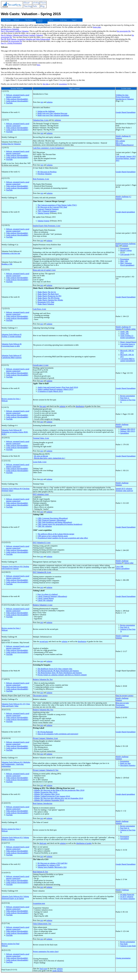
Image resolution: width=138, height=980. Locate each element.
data (117, 246)
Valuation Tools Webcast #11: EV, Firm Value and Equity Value (16, 705)
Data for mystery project (124, 696)
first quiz (43, 406)
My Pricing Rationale (45, 732)
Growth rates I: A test (41, 365)
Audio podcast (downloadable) (17, 101)
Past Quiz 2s (125, 627)
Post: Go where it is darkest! (48, 594)
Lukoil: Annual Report (46, 598)
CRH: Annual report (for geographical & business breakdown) (60, 524)
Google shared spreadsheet (125, 212)
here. (39, 65)
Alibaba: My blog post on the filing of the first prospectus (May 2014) (59, 790)
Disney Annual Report (128, 342)
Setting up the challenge (46, 111)
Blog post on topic (122, 703)
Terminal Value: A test (41, 438)
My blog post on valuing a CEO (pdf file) (52, 863)
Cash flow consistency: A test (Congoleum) (49, 148)
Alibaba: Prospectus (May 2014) (46, 792)
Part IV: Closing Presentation (11, 43)
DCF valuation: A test (41, 494)
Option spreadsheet (123, 569)
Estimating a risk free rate (11, 253)
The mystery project (40, 696)
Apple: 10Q (124, 334)
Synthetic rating (130, 329)
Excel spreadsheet (122, 707)
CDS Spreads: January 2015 (126, 156)
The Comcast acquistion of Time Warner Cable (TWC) (57, 205)
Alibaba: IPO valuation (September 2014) (49, 800)
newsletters (63, 84)
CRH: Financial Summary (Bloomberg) (52, 520)
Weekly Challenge (122, 636)
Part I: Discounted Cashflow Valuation (15, 31)
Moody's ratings (126, 250)
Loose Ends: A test (40, 462)
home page (97, 27)
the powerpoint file (124, 31)
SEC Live (119, 143)
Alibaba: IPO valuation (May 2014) (47, 794)
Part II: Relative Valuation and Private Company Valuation (22, 35)
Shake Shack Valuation (46, 304)
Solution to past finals (128, 946)
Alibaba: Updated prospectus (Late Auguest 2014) (52, 796)
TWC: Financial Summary (47, 211)
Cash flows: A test (39, 309)
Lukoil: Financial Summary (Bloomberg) (52, 596)
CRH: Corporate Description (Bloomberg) (53, 518)
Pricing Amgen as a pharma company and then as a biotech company (62, 675)
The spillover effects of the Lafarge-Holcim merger (56, 534)
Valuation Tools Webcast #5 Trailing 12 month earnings (12, 335)
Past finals (124, 944)
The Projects (29, 20)
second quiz (44, 641)
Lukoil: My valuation (45, 600)
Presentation (125, 248)
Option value (129, 563)
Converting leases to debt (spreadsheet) (128, 345)
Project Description (123, 97)
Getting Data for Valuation (11, 144)
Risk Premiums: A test (41, 179)
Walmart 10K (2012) (128, 431)
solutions (58, 120)
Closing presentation (123, 958)
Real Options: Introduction (43, 803)
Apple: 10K (124, 332)
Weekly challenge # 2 (123, 197)
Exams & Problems (40, 21)
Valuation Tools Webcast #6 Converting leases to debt (12, 345)
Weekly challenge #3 (123, 327)
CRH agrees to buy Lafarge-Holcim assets (53, 536)
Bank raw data (125, 763)
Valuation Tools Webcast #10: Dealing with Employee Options (15, 568)
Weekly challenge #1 (123, 136)
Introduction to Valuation (10, 29)
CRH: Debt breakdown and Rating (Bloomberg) (55, 522)
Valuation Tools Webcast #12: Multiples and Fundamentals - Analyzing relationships (16, 764)
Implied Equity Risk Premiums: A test (47, 226)
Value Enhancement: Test (42, 924)
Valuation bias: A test (41, 120)
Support (74, 20)
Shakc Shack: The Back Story (48, 294)
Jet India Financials (127, 895)
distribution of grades (84, 843)
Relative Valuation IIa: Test (43, 679)
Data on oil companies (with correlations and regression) (58, 734)
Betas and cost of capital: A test (44, 270)
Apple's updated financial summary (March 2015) (55, 389)
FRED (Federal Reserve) (125, 145)
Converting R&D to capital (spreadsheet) (128, 360)
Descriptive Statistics (128, 765)
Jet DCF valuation (127, 897)
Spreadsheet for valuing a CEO (49, 865)
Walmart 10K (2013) (128, 429)
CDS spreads (125, 254)
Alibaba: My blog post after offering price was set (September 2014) (59, 798)
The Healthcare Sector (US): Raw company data (55, 669)
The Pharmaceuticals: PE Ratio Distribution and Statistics (58, 671)
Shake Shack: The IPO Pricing (48, 298)
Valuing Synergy (43, 213)
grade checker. (58, 971)
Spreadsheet (124, 433)
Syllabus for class (122, 95)
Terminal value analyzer (124, 491)
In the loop (63, 20)
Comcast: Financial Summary (48, 209)
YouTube (9, 103)
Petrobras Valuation (44, 174)
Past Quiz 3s (125, 828)
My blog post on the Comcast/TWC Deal (52, 207)
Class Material (6, 20)
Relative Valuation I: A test (43, 605)
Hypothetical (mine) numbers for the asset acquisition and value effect (63, 538)
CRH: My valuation (45, 526)
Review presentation (128, 396)
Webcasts (16, 20)
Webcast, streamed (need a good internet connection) (18, 96)
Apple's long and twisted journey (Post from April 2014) (58, 387)
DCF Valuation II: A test (42, 543)
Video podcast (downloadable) (17, 99)
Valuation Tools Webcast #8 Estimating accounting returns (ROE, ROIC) (15, 432)
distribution (80, 406)
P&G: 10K (124, 261)
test (42, 102)
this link (46, 84)
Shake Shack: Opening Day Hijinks (50, 300)
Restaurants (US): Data (46, 302)
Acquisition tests (39, 903)
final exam (43, 969)
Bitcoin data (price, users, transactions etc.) (50, 458)
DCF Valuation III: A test (42, 572)
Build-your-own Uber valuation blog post (52, 113)
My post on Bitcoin (41, 456)
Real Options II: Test (40, 872)
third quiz (43, 843)
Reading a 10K (7, 264)
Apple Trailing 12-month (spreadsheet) (127, 337)
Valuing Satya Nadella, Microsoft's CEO (52, 867)
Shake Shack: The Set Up (47, 292)
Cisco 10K (120, 566)
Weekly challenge (122, 424)
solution (50, 102)
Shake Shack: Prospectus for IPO (49, 296)
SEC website (120, 141)
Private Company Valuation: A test (45, 738)
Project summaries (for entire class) (46, 952)
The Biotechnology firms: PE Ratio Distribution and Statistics (60, 673)
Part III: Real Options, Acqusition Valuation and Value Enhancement (26, 39)
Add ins (51, 20)
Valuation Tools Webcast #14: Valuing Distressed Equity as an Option (15, 897)
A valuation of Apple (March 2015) (50, 391)
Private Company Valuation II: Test (46, 770)
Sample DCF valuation (124, 489)
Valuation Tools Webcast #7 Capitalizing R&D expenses (12, 357)
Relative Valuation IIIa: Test (43, 710)
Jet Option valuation (127, 899)
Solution (119, 138)
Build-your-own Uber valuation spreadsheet (53, 115)
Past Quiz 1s (125, 398)
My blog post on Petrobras (47, 172)
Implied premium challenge (126, 244)
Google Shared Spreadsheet (126, 112)
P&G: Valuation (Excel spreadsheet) (127, 264)
